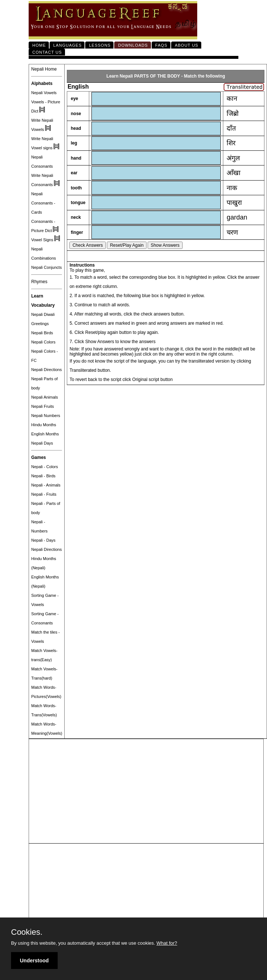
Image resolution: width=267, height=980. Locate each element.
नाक (232, 188)
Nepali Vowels (44, 93)
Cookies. (27, 932)
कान (232, 99)
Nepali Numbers (46, 416)
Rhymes (39, 282)
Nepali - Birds (43, 476)
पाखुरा (234, 203)
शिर (231, 143)
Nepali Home (44, 69)
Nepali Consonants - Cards (43, 203)
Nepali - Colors (45, 467)
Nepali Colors (43, 342)
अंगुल (233, 158)
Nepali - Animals (46, 485)
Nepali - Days (43, 540)
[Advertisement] (146, 791)
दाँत (231, 128)
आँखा (234, 173)
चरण (232, 232)
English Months (45, 434)
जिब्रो (233, 114)
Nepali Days (42, 443)
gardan (237, 217)
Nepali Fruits (43, 406)
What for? (167, 943)
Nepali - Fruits (44, 494)
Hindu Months (44, 425)
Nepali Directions (46, 370)
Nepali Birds (42, 333)
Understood (34, 961)
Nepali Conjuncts (46, 267)
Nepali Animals (45, 397)
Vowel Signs (42, 240)
